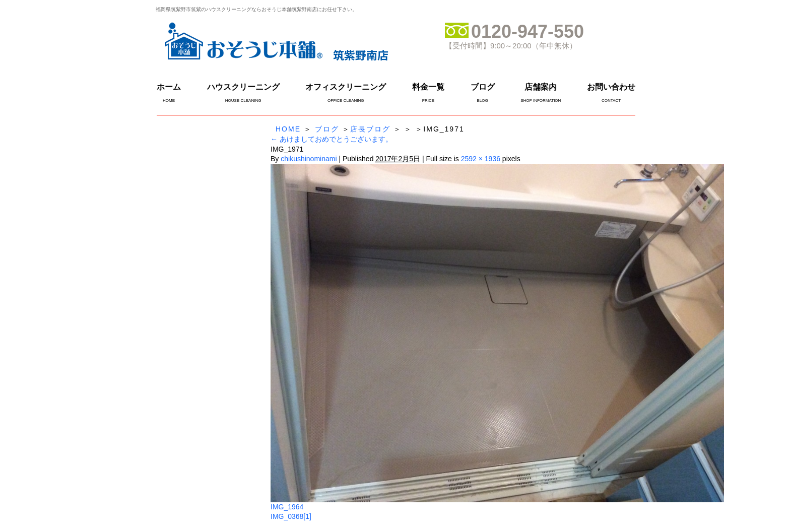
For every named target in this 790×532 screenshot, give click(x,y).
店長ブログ (370, 129)
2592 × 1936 (481, 159)
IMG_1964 (287, 507)
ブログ (483, 87)
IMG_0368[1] (291, 516)
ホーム (169, 87)
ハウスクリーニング (243, 87)
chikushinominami (309, 159)
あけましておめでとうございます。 (332, 139)
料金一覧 (428, 87)
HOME (288, 129)
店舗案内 (541, 87)
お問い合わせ (611, 87)
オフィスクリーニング (346, 87)
